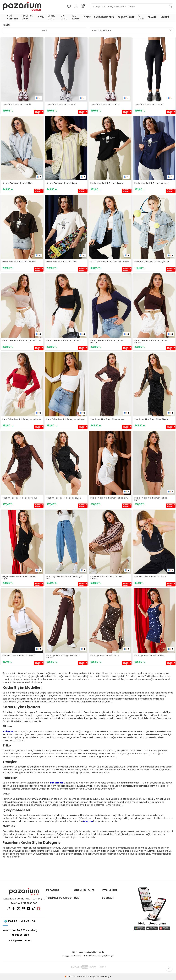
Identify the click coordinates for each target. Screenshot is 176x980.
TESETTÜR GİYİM (27, 17)
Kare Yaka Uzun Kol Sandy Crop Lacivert (107, 342)
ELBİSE (87, 17)
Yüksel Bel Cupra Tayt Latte (105, 104)
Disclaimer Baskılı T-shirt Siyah (107, 183)
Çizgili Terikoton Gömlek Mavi (18, 183)
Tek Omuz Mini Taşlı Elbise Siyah (151, 419)
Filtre (45, 30)
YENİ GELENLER (12, 17)
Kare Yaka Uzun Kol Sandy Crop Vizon (22, 341)
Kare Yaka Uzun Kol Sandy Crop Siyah (66, 341)
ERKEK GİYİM (51, 17)
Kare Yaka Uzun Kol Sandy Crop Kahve (151, 342)
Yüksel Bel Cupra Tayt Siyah (149, 104)
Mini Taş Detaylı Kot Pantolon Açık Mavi (64, 578)
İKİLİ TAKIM (75, 17)
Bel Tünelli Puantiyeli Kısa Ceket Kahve (107, 578)
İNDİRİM (164, 17)
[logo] (22, 6)
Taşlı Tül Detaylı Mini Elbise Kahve (20, 498)
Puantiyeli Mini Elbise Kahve (105, 656)
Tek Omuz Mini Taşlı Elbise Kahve (107, 419)
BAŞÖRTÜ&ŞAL (126, 17)
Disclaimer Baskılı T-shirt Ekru (62, 262)
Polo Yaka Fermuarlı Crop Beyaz (19, 656)
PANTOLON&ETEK (104, 17)
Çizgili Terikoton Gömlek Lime (62, 183)
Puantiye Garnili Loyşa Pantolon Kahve (63, 656)
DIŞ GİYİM (64, 17)
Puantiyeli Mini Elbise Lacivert (150, 656)
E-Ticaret (78, 977)
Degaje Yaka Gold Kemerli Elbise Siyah (19, 578)
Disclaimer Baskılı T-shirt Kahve (19, 262)
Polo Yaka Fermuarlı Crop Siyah (151, 577)
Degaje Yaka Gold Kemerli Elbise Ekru (109, 498)
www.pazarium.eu (20, 940)
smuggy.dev (68, 956)
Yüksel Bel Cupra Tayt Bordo (17, 104)
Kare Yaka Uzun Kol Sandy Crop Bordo (22, 419)
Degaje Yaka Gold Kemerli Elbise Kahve (151, 499)
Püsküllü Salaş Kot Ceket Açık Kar (152, 262)
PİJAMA (152, 17)
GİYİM (41, 17)
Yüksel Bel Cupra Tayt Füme (61, 104)
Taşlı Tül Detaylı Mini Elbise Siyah (64, 498)
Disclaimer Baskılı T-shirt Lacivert (152, 183)
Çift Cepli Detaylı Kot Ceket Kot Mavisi (110, 262)
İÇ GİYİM (141, 17)
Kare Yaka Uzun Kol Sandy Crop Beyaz (66, 419)
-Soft (69, 977)
